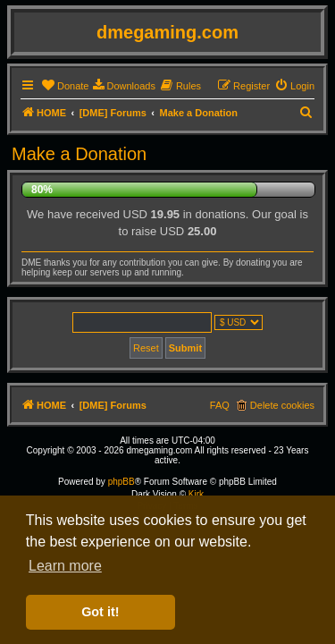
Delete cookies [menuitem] (282, 405)
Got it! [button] (100, 612)
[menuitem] (65, 86)
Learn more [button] (65, 566)
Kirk (196, 494)
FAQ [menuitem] (220, 405)
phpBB (121, 482)
